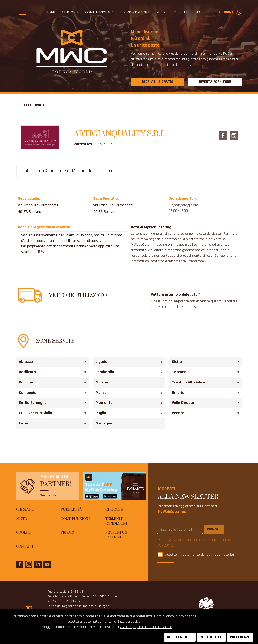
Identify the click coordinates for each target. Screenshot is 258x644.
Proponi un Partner (116, 535)
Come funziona (99, 12)
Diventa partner (135, 12)
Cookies (24, 533)
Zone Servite (55, 341)
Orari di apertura (183, 199)
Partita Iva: (83, 144)
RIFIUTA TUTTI (211, 637)
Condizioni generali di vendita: (44, 227)
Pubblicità (71, 510)
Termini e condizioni (116, 521)
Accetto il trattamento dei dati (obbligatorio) (200, 555)
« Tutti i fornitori (32, 105)
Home (51, 12)
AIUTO (161, 12)
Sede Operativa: (107, 199)
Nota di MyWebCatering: (152, 227)
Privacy (68, 533)
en (186, 12)
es (199, 12)
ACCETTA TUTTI (180, 637)
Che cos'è (71, 12)
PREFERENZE (240, 637)
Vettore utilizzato (78, 295)
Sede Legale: (29, 199)
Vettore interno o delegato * (175, 295)
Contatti (25, 547)
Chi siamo (25, 510)
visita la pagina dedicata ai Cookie (146, 627)
